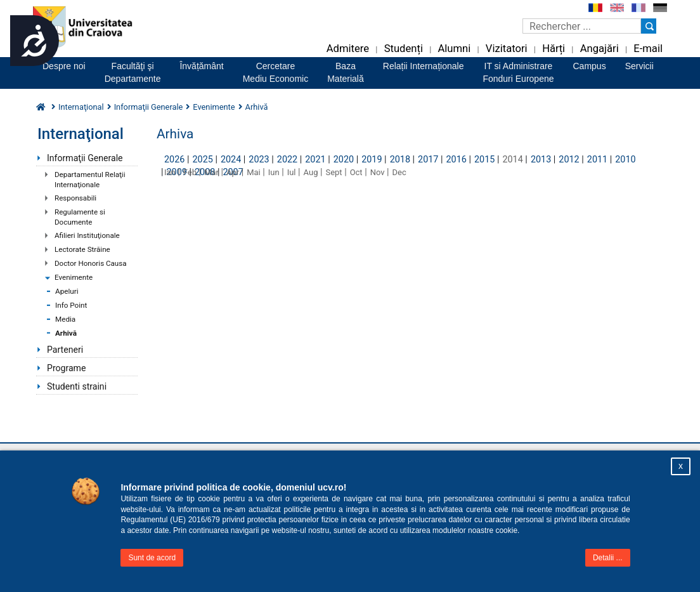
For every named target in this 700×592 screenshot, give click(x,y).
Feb (190, 172)
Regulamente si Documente (80, 217)
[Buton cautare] (649, 26)
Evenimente (74, 277)
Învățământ (201, 66)
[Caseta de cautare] (582, 26)
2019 (372, 160)
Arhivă (66, 333)
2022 (287, 160)
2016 (457, 160)
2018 (400, 160)
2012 (569, 160)
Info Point (71, 305)
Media (65, 319)
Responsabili (75, 198)
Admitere (348, 49)
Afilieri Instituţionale (87, 235)
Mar (211, 172)
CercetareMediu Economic (276, 72)
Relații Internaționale (424, 66)
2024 (231, 160)
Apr (233, 172)
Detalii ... (608, 558)
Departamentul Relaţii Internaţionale (90, 180)
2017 (428, 160)
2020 (344, 160)
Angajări (600, 49)
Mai (254, 172)
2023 (259, 160)
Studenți (404, 49)
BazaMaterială (346, 72)
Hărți (554, 49)
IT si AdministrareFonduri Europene (518, 72)
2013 (541, 160)
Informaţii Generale (85, 158)
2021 (315, 160)
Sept (334, 172)
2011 (597, 160)
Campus (590, 66)
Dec (399, 172)
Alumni (454, 49)
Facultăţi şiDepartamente (133, 72)
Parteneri (65, 350)
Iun (274, 172)
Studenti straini (77, 386)
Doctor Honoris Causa (91, 263)
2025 (202, 160)
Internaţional (81, 107)
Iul (292, 172)
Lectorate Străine (82, 249)
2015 (484, 160)
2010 (625, 160)
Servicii (639, 66)
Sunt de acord (152, 558)
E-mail (648, 49)
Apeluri (67, 291)
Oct (356, 172)
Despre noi (64, 66)
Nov (378, 172)
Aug (311, 172)
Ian (170, 172)
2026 (174, 160)
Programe (66, 368)
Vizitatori (507, 49)
